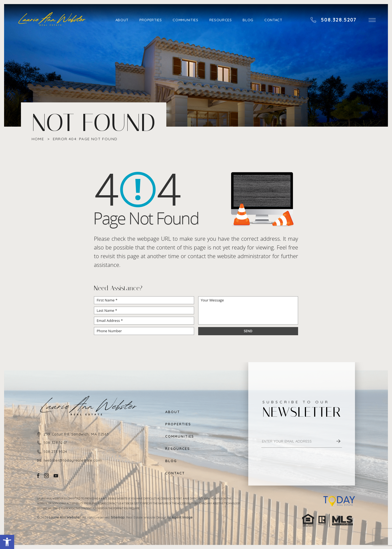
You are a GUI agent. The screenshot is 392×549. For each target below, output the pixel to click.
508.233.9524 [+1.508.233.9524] (55, 452)
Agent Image (182, 517)
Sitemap (118, 517)
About (122, 20)
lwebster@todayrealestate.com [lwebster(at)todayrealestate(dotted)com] (73, 460)
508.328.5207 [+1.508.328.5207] (55, 443)
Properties (151, 20)
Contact (273, 20)
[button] (7, 542)
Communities (185, 20)
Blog (248, 20)
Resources (221, 20)
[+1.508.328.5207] (333, 20)
